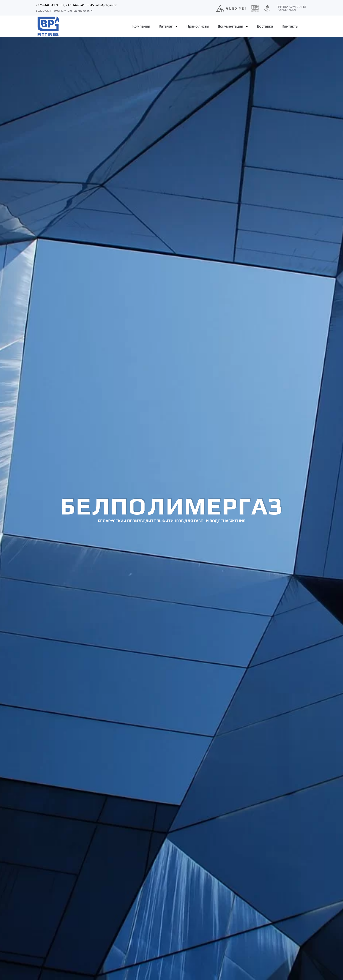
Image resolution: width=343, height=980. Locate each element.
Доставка (265, 26)
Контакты (290, 26)
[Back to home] (48, 26)
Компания (141, 26)
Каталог (166, 26)
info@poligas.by (106, 5)
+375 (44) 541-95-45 (80, 5)
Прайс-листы (198, 26)
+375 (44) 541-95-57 (50, 5)
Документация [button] (230, 26)
